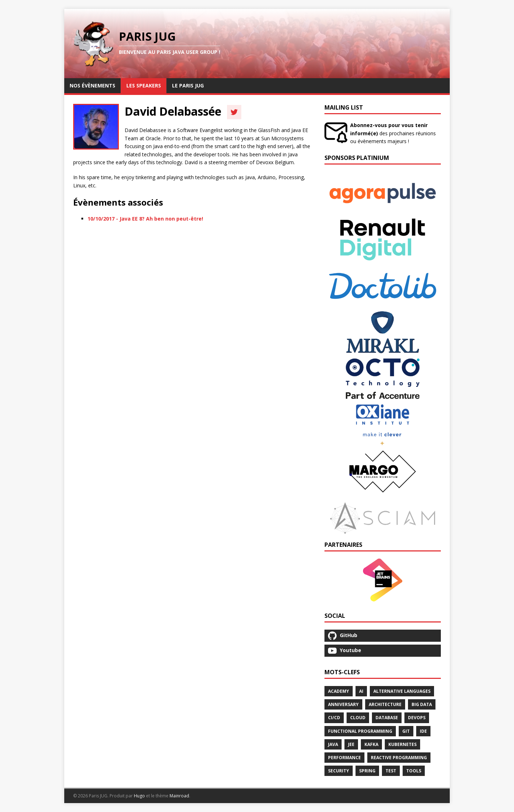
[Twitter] (234, 112)
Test (391, 771)
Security (339, 771)
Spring (367, 771)
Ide (423, 731)
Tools (414, 771)
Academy (339, 691)
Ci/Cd (334, 718)
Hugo (139, 796)
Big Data (422, 704)
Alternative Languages (402, 691)
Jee (351, 744)
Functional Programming (360, 731)
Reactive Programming (399, 758)
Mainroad (179, 796)
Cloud (358, 718)
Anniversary (343, 704)
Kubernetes (402, 744)
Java (333, 744)
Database (387, 718)
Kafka (371, 744)
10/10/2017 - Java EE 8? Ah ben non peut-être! (145, 219)
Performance (344, 758)
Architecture (385, 704)
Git (406, 731)
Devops (417, 718)
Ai (361, 691)
